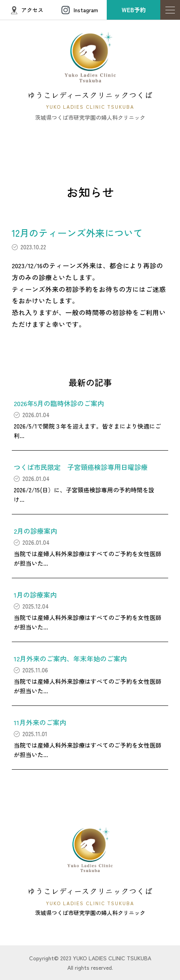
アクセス (27, 10)
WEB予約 (134, 10)
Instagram (80, 10)
